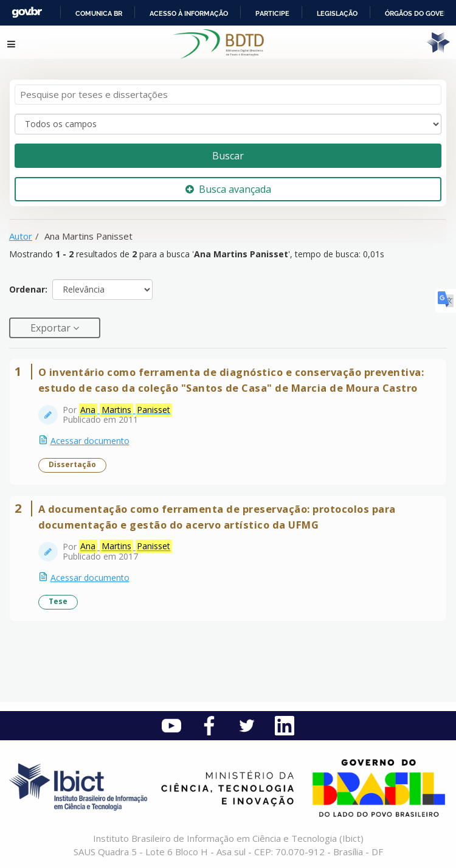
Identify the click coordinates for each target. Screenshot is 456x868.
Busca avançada (228, 189)
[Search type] (228, 124)
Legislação (337, 13)
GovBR (27, 12)
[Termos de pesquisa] (228, 95)
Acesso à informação (189, 13)
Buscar (228, 156)
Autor (21, 236)
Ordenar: (28, 289)
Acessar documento (90, 441)
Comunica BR (99, 13)
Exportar (52, 328)
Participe (272, 13)
